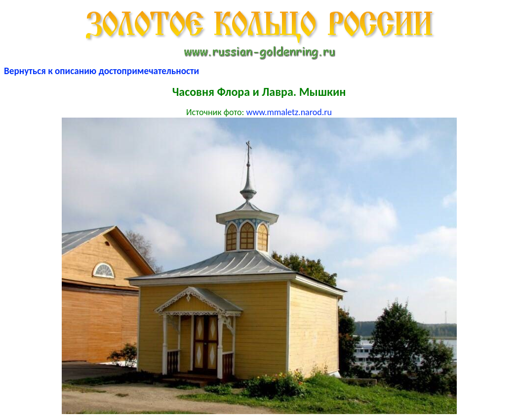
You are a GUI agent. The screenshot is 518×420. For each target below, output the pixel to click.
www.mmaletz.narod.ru (289, 112)
